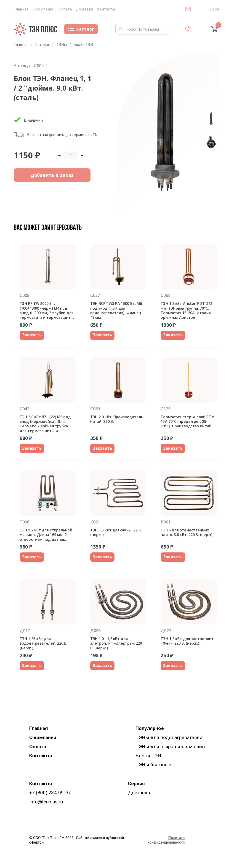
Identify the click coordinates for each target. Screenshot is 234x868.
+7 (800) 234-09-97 (50, 795)
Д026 (95, 633)
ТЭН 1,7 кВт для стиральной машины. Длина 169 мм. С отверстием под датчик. (46, 536)
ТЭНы (62, 44)
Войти (215, 9)
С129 (165, 409)
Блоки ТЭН (83, 44)
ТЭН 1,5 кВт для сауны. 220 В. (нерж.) (117, 534)
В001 (165, 523)
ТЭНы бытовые (153, 767)
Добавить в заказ (44, 179)
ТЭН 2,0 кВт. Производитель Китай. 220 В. (117, 420)
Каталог (81, 29)
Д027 (166, 633)
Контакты (106, 9)
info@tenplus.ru (46, 805)
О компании (43, 9)
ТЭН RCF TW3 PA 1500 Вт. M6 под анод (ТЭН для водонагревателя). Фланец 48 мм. (116, 310)
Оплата (65, 9)
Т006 (24, 523)
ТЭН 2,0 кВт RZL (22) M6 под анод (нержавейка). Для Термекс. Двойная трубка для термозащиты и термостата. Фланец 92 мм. (46, 425)
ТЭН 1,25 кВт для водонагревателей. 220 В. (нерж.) (44, 645)
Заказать (33, 335)
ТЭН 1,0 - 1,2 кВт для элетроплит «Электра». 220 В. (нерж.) (116, 645)
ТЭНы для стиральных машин (170, 749)
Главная (21, 9)
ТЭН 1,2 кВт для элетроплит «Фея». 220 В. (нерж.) (187, 643)
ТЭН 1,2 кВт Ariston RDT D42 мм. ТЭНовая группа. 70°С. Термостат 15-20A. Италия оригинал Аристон (186, 310)
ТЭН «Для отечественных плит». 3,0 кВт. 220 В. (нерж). (187, 534)
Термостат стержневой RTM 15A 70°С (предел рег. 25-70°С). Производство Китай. (187, 422)
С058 (165, 295)
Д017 (25, 633)
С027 (95, 295)
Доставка (84, 9)
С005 (24, 295)
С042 (24, 409)
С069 (95, 409)
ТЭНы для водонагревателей (169, 740)
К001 (95, 523)
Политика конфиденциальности (166, 843)
